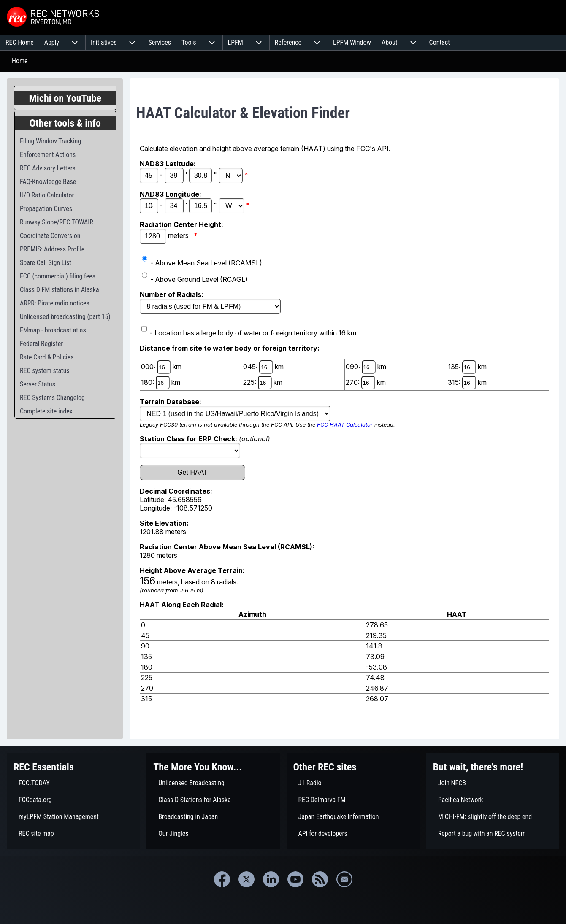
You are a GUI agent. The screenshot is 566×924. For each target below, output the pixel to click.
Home (20, 61)
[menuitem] (20, 43)
